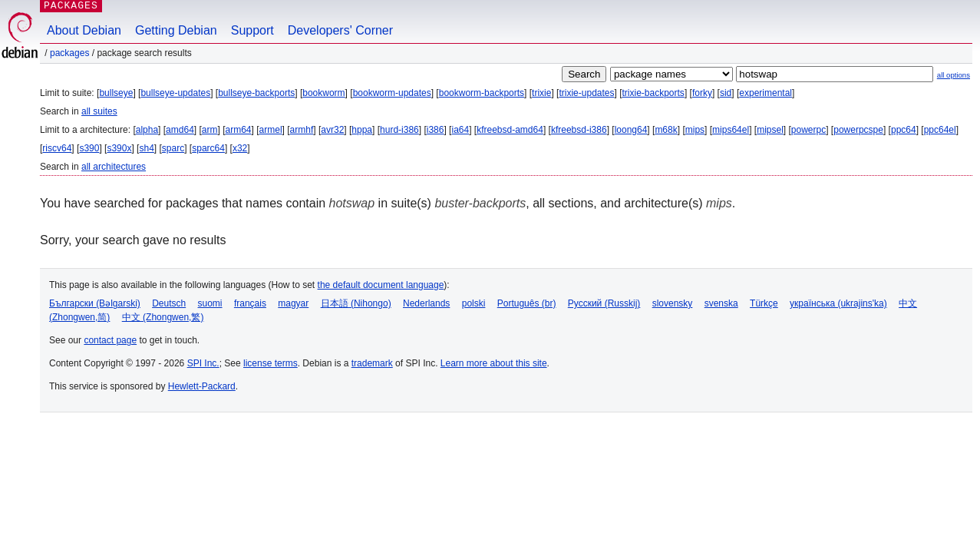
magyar (293, 303)
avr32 (332, 130)
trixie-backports (653, 93)
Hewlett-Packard (202, 386)
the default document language (381, 285)
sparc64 (208, 148)
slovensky (673, 303)
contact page (110, 340)
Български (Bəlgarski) (95, 303)
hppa (362, 130)
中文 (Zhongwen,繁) (163, 317)
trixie (541, 93)
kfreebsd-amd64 (510, 130)
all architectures (114, 167)
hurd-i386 (399, 130)
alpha (147, 130)
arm (210, 130)
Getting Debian (176, 30)
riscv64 (57, 148)
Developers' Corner (340, 30)
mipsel (770, 130)
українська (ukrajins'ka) (838, 303)
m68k (666, 130)
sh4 (146, 148)
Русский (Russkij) (604, 303)
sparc (173, 148)
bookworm (323, 93)
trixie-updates (586, 93)
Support (252, 30)
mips (695, 130)
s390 (89, 148)
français (250, 303)
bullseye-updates (175, 93)
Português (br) (527, 303)
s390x (119, 148)
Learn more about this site (494, 363)
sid (726, 93)
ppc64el (940, 130)
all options (954, 75)
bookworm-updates (392, 93)
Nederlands (426, 303)
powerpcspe (858, 130)
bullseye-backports (256, 93)
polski (474, 303)
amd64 (180, 130)
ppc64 (904, 130)
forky (702, 93)
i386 (436, 130)
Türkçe (764, 303)
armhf (302, 130)
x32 (240, 148)
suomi (210, 303)
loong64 (631, 130)
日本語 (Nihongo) (356, 303)
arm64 (239, 130)
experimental (766, 93)
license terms (271, 363)
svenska (721, 303)
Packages (69, 53)
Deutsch (169, 303)
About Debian (84, 30)
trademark (372, 363)
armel (271, 130)
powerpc (808, 130)
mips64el (731, 130)
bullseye (116, 93)
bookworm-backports (482, 93)
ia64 (460, 130)
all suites (99, 111)
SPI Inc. (203, 363)
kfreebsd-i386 (579, 130)
